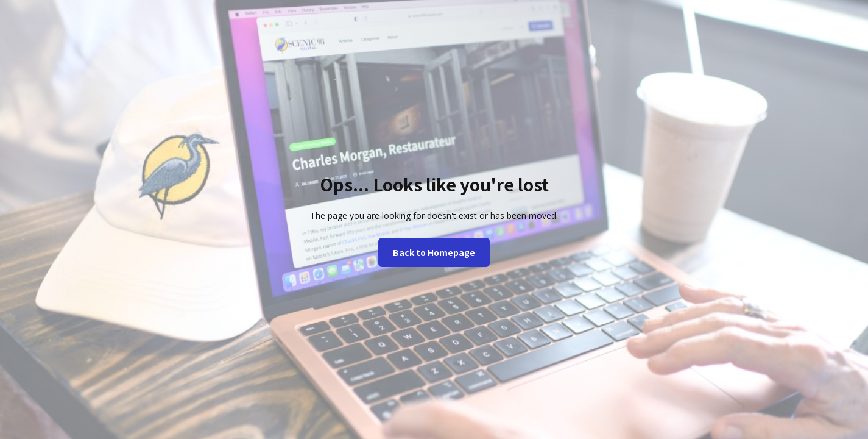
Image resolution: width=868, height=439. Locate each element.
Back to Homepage (434, 252)
